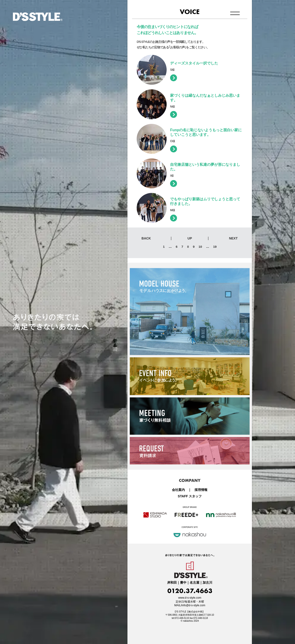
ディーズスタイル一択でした (194, 63)
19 (215, 247)
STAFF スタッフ (190, 496)
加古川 (207, 583)
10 (200, 247)
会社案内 (178, 490)
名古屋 (195, 583)
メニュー (235, 13)
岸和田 (172, 583)
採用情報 (201, 490)
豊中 (183, 583)
